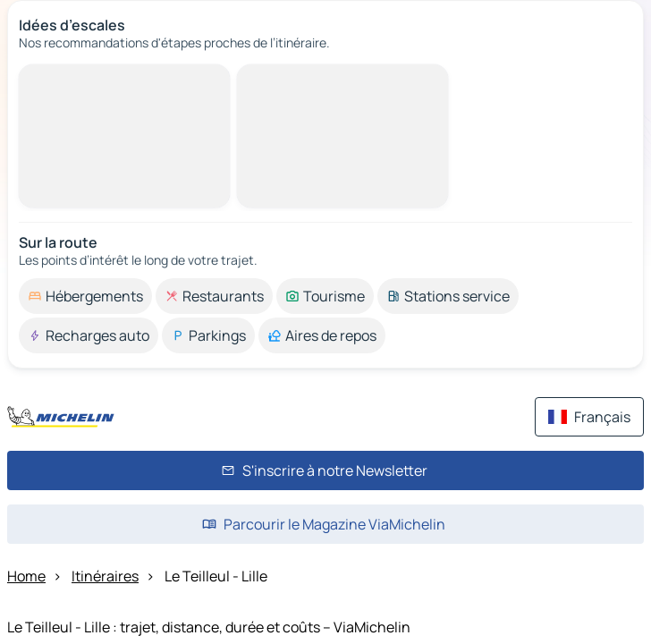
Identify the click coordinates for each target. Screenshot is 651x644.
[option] (85, 296)
